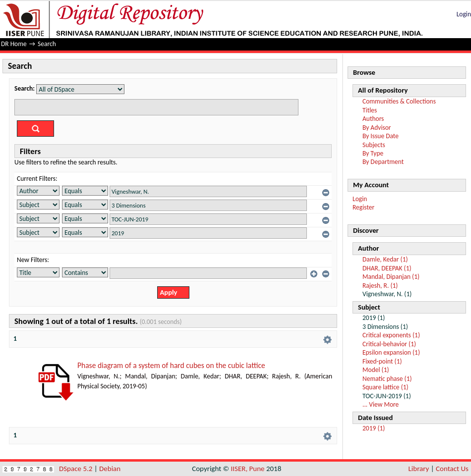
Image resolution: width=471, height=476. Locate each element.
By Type (373, 153)
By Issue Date (381, 136)
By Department (383, 162)
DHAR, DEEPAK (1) (387, 268)
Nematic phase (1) (387, 379)
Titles (370, 110)
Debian (110, 469)
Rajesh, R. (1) (380, 286)
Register (363, 207)
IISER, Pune (247, 469)
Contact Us (452, 469)
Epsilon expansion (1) (391, 352)
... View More (381, 404)
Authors (373, 119)
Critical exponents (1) (391, 335)
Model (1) (376, 370)
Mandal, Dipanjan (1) (391, 277)
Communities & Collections (399, 101)
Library (419, 469)
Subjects (374, 145)
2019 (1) (374, 428)
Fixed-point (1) (382, 361)
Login (464, 14)
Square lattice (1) (385, 387)
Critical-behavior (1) (389, 344)
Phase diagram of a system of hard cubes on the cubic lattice (171, 365)
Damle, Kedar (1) (385, 259)
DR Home (14, 44)
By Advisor (377, 128)
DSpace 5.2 (77, 469)
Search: (25, 88)
